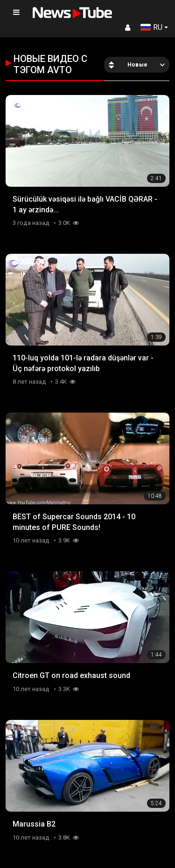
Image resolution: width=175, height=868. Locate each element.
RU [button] (151, 27)
